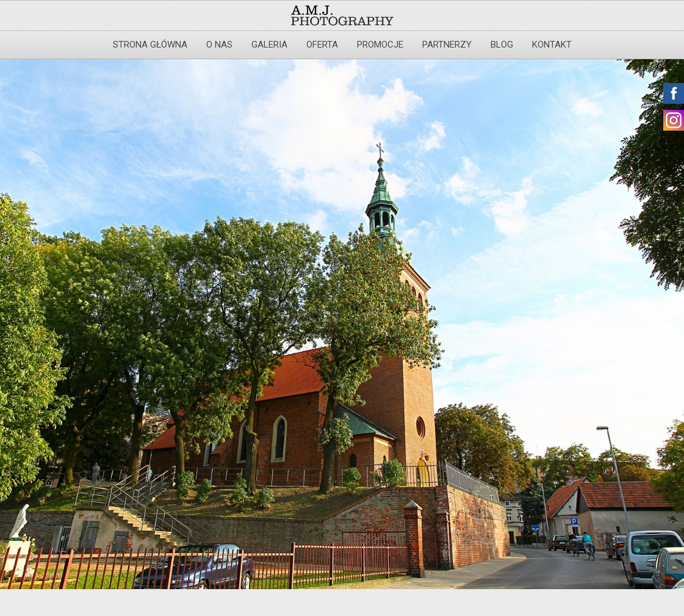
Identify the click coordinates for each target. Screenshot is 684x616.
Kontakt (552, 45)
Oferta (322, 45)
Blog (502, 45)
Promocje (380, 45)
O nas (219, 45)
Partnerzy (447, 45)
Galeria (269, 45)
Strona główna (150, 45)
